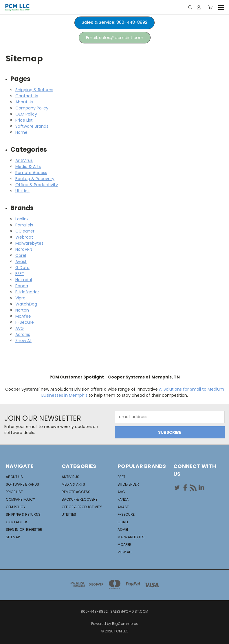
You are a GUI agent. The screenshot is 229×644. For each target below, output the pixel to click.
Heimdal (24, 280)
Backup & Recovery (35, 179)
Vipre (20, 298)
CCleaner (25, 231)
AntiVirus (24, 160)
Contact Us (27, 96)
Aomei (123, 529)
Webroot (24, 237)
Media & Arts (28, 167)
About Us (24, 102)
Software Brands (32, 126)
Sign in (12, 529)
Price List (24, 120)
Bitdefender (27, 292)
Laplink (22, 219)
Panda (22, 286)
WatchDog (26, 304)
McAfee (23, 316)
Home (21, 132)
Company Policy (32, 108)
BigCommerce (125, 624)
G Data (22, 268)
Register (34, 529)
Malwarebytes (29, 243)
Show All (23, 341)
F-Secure (25, 322)
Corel (21, 255)
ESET (20, 274)
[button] (115, 23)
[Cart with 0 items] (210, 7)
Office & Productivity (37, 185)
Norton (22, 310)
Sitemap (13, 537)
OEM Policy (26, 114)
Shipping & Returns (34, 90)
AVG (20, 328)
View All (125, 552)
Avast (21, 261)
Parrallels (24, 225)
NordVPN (24, 249)
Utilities (22, 191)
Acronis (23, 334)
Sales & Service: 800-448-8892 (115, 22)
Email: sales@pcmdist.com (115, 37)
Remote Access (31, 173)
